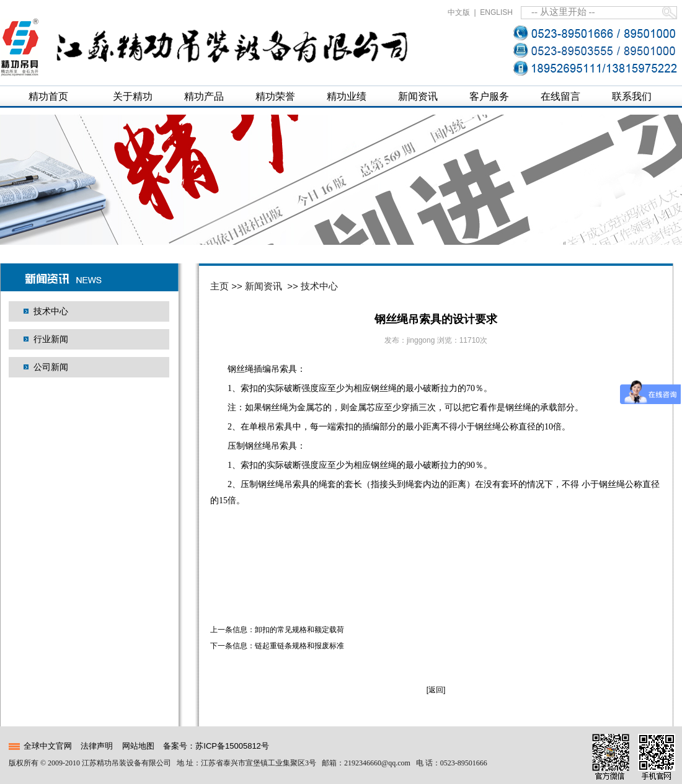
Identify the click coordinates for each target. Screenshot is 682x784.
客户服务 (489, 96)
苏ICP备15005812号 (232, 746)
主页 (219, 286)
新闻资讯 (263, 286)
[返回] (436, 690)
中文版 (459, 12)
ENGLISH (496, 12)
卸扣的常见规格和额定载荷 (299, 630)
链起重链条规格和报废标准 (299, 646)
